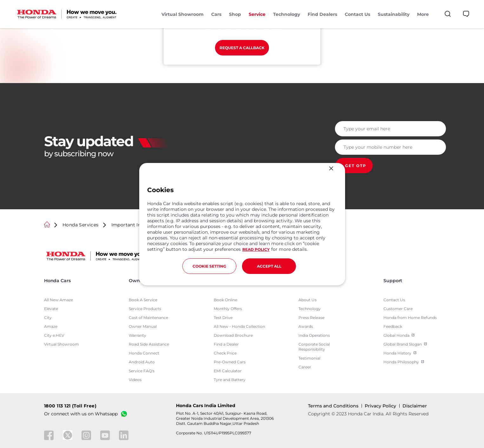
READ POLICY (256, 249)
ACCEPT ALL (269, 266)
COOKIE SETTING (209, 266)
